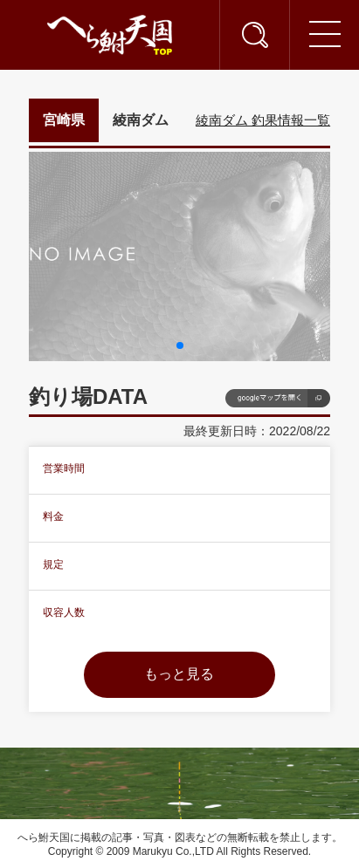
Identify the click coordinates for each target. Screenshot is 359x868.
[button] (180, 345)
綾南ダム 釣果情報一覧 (263, 120)
